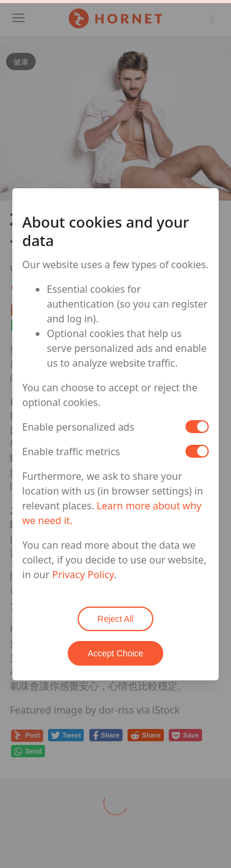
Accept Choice (115, 653)
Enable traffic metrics (71, 452)
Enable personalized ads (78, 427)
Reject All (115, 619)
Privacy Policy (83, 575)
